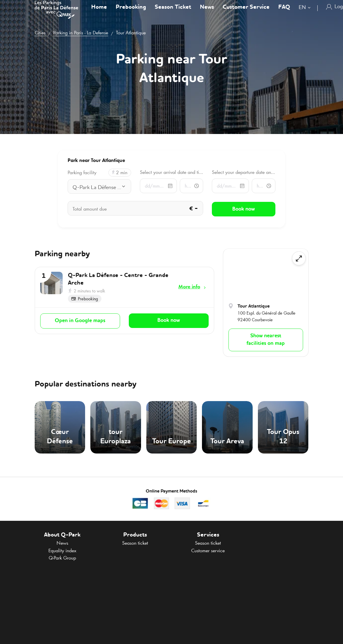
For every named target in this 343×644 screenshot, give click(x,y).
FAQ (284, 13)
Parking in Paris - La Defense (81, 33)
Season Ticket (173, 13)
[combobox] (306, 14)
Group (62, 558)
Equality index (62, 551)
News (207, 13)
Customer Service (246, 13)
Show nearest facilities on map (266, 340)
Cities (40, 33)
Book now (169, 320)
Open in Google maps (80, 320)
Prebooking (131, 13)
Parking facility (82, 173)
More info (189, 287)
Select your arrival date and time (171, 172)
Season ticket (135, 543)
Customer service (208, 551)
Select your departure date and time (243, 172)
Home (99, 13)
